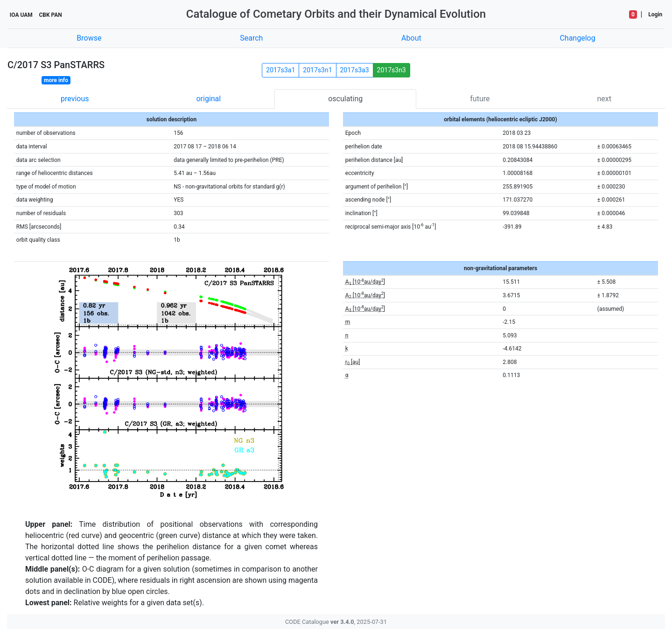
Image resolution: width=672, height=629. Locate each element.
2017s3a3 (355, 70)
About (411, 38)
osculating (345, 99)
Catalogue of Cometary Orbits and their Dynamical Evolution (336, 14)
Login (655, 14)
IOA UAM (21, 15)
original (208, 99)
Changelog (577, 38)
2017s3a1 (280, 70)
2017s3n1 (317, 70)
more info (56, 80)
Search (251, 38)
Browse (89, 38)
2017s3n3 (392, 70)
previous (75, 99)
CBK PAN (50, 15)
